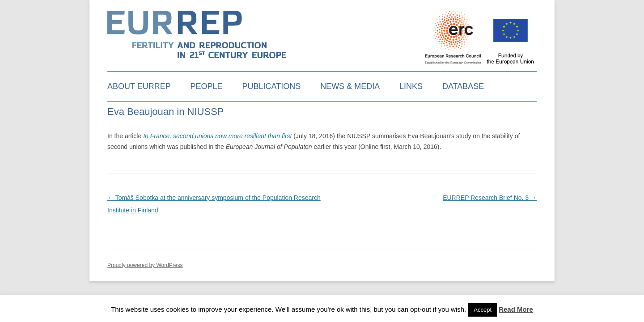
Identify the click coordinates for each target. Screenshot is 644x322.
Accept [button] (483, 310)
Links (411, 86)
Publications (272, 86)
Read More (516, 309)
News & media (350, 86)
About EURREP (139, 86)
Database (463, 86)
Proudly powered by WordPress (145, 265)
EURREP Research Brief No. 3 (490, 198)
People (207, 86)
